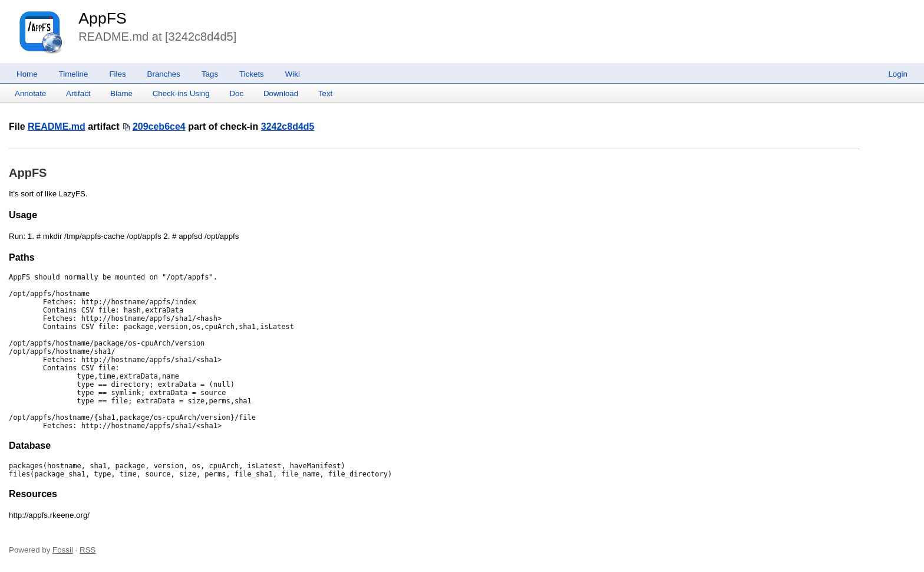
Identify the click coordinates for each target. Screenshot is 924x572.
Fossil (63, 550)
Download (281, 93)
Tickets (252, 74)
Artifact (78, 93)
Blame (121, 93)
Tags (210, 74)
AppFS (103, 18)
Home (27, 74)
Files (117, 74)
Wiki (293, 74)
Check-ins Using (181, 93)
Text (325, 93)
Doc (236, 93)
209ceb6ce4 (159, 126)
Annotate (30, 93)
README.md (57, 126)
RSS (88, 550)
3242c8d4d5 (288, 126)
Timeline (74, 74)
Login (898, 74)
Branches (164, 74)
